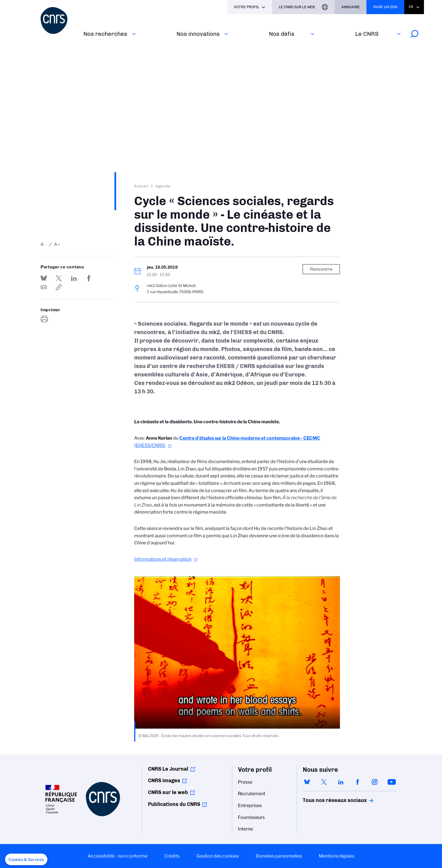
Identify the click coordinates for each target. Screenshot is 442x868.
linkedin (341, 782)
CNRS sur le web (168, 792)
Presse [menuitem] (245, 782)
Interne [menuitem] (245, 829)
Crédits (172, 856)
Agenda (163, 186)
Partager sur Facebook (89, 278)
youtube (392, 782)
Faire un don (385, 7)
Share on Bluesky (44, 278)
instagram (375, 782)
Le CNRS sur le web (297, 7)
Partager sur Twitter (59, 278)
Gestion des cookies (218, 856)
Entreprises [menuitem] (250, 805)
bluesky (307, 782)
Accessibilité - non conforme (118, 856)
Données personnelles (279, 856)
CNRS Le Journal (168, 769)
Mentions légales (337, 856)
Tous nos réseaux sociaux (325, 800)
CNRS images (164, 781)
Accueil (142, 186)
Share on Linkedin (74, 278)
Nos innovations (198, 34)
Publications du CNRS (174, 804)
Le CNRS (367, 34)
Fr (411, 7)
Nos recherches (105, 34)
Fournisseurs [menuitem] (251, 817)
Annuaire (351, 7)
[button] (26, 860)
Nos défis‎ (282, 34)
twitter (324, 782)
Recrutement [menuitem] (252, 794)
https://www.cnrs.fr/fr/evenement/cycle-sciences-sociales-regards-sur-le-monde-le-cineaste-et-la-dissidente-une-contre (59, 287)
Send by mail (44, 287)
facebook (358, 782)
